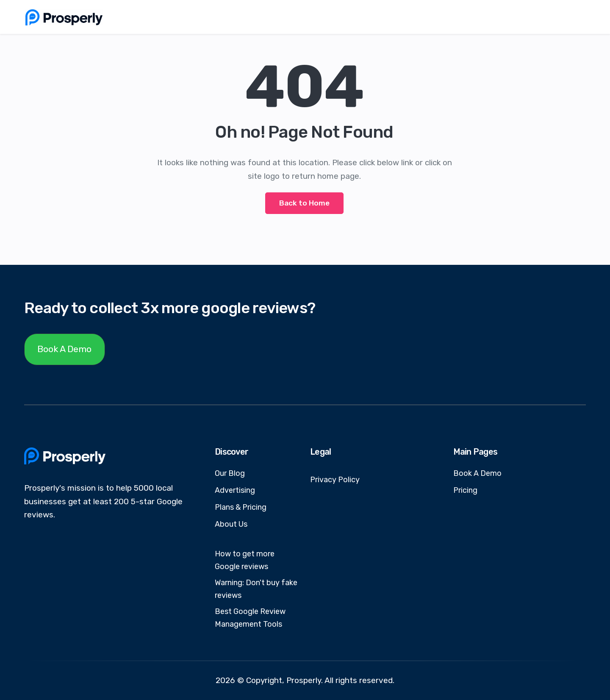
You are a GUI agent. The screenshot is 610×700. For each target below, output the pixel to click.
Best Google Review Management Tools (250, 618)
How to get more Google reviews (245, 560)
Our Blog (230, 473)
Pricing (465, 490)
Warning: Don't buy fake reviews (256, 589)
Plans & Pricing (241, 507)
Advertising (235, 490)
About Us (231, 524)
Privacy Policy (335, 480)
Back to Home (304, 203)
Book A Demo (64, 349)
